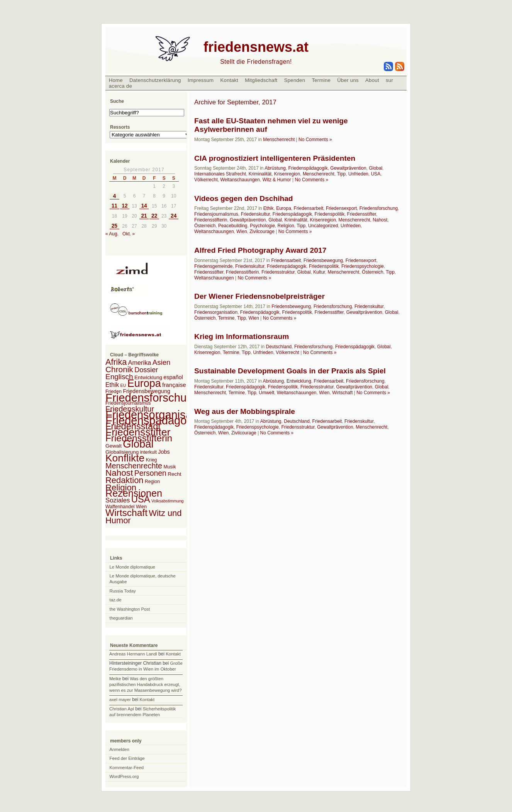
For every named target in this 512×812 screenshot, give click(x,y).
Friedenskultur (255, 214)
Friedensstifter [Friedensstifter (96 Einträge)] (138, 432)
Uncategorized (323, 226)
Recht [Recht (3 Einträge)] (174, 474)
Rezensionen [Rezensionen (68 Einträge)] (134, 493)
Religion (286, 226)
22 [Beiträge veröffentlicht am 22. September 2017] (154, 216)
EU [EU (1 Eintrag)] (123, 385)
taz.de (116, 600)
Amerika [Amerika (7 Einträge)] (140, 363)
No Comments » (315, 140)
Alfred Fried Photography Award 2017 (260, 250)
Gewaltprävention (348, 168)
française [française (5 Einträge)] (174, 385)
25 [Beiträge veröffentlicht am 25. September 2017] (114, 226)
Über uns (348, 80)
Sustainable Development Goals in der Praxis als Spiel (290, 371)
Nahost (380, 220)
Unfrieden (358, 174)
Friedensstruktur (278, 272)
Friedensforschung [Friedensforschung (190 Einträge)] (152, 397)
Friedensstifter (362, 214)
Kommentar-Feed (127, 768)
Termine (321, 80)
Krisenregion (287, 174)
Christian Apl (122, 709)
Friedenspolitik (330, 214)
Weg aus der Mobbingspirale (245, 411)
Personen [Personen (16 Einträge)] (150, 473)
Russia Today (123, 591)
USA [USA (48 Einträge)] (141, 499)
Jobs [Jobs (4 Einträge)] (164, 452)
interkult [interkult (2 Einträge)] (148, 452)
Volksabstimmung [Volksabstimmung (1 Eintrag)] (168, 501)
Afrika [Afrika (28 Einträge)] (116, 362)
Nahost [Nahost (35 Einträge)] (119, 473)
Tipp (341, 174)
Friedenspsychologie (363, 266)
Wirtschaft (342, 393)
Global (376, 168)
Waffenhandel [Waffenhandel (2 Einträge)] (120, 507)
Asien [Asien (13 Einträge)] (162, 362)
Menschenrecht (279, 140)
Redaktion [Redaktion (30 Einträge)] (125, 480)
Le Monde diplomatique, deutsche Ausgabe (143, 579)
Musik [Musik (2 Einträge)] (170, 467)
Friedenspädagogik (308, 168)
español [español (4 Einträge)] (173, 377)
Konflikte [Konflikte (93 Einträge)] (125, 458)
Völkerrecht (206, 180)
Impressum (201, 80)
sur (389, 80)
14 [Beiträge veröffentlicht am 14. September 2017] (144, 206)
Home (116, 80)
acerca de (120, 86)
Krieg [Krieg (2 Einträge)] (152, 460)
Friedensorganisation (216, 312)
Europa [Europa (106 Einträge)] (144, 383)
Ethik (269, 208)
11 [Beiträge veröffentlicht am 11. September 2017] (114, 206)
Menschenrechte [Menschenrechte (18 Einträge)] (134, 466)
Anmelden (120, 749)
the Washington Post (130, 609)
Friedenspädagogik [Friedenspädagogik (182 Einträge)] (153, 420)
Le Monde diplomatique (132, 567)
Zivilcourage (262, 232)
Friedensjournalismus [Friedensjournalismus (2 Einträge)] (128, 403)
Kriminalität (260, 174)
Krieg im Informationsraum (242, 336)
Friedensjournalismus (216, 214)
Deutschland (279, 347)
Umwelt (266, 393)
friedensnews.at (256, 47)
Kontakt (229, 80)
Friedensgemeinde (213, 266)
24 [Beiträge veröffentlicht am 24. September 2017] (174, 216)
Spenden (295, 80)
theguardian (121, 618)
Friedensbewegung (323, 260)
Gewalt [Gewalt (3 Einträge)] (114, 446)
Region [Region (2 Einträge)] (152, 482)
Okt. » (129, 234)
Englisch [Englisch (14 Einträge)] (119, 377)
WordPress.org (124, 776)
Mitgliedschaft (261, 80)
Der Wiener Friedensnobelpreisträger (259, 296)
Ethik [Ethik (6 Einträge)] (112, 385)
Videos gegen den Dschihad (244, 198)
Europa (284, 208)
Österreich (205, 226)
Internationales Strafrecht (220, 174)
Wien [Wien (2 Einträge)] (141, 507)
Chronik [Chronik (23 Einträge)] (119, 369)
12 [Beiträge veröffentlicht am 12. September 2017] (125, 206)
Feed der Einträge (127, 758)
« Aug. (112, 234)
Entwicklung (299, 381)
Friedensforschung (379, 208)
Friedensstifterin (211, 220)
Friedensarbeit (309, 208)
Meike (115, 679)
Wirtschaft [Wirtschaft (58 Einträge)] (126, 513)
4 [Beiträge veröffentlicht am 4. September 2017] (115, 196)
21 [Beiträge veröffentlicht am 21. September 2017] (144, 216)
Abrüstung (275, 168)
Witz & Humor (277, 180)
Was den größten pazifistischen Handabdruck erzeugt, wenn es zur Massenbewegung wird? (145, 684)
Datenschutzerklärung (155, 80)
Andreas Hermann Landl (133, 654)
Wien (242, 232)
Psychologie (262, 226)
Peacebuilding (233, 226)
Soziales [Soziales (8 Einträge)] (118, 500)
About (372, 80)
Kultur (319, 272)
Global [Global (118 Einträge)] (138, 444)
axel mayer (120, 700)
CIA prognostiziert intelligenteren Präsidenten (275, 158)
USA (376, 174)
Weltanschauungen (240, 180)
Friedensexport (341, 208)
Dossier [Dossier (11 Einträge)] (146, 370)
